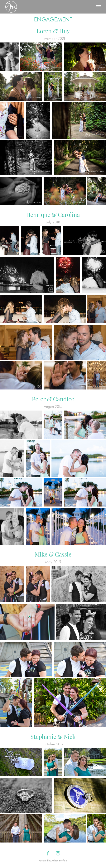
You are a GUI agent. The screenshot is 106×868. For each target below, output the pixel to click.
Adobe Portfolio (59, 861)
